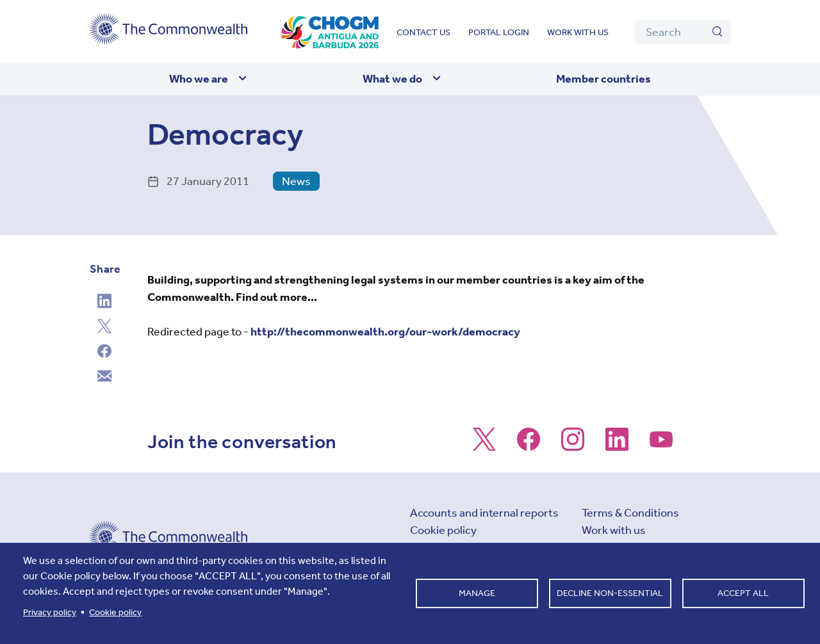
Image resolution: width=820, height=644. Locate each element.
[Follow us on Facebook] (529, 446)
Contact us (423, 32)
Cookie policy (443, 530)
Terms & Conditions (630, 513)
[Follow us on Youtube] (661, 446)
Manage (477, 593)
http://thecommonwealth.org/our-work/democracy (385, 332)
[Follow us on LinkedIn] (617, 446)
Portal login (499, 32)
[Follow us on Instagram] (573, 446)
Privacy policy (50, 612)
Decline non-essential (610, 593)
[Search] (682, 32)
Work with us (578, 32)
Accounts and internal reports (484, 513)
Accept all (743, 593)
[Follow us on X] (484, 446)
